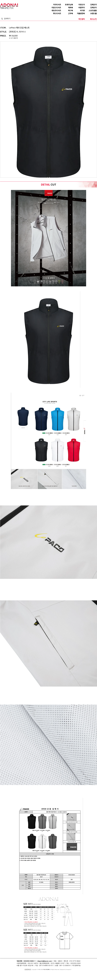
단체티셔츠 (13, 973)
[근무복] (67, 14)
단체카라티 (40, 976)
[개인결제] (79, 19)
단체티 (9, 973)
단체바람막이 (53, 973)
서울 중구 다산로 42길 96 (25, 966)
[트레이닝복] (67, 5)
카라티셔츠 (34, 976)
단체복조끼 (36, 973)
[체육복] (67, 8)
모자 (40, 973)
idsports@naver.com (45, 961)
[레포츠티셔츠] (55, 11)
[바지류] (79, 11)
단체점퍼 (69, 973)
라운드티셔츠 (59, 976)
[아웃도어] (79, 5)
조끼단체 (25, 976)
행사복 (69, 976)
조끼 (28, 973)
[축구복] (67, 11)
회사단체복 (15, 976)
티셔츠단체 (20, 976)
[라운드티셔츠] (55, 8)
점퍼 (65, 973)
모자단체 (29, 976)
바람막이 (48, 973)
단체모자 (44, 973)
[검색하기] (12, 19)
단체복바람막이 (60, 973)
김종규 (60, 961)
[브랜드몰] (91, 14)
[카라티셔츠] (55, 5)
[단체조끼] (91, 5)
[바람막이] (79, 8)
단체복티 (24, 973)
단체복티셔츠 (19, 973)
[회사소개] (91, 19)
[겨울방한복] (79, 14)
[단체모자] (91, 8)
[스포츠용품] (91, 11)
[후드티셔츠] (55, 14)
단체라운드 (65, 976)
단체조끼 (31, 973)
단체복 (5, 973)
